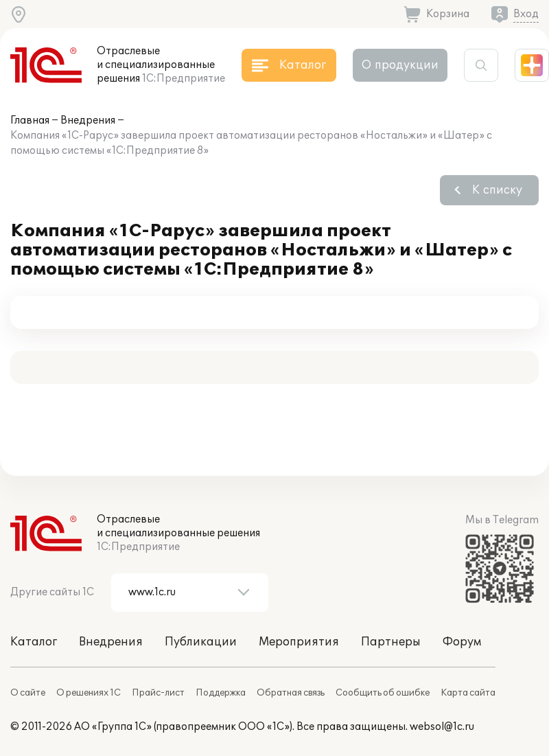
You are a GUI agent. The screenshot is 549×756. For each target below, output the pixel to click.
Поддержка (221, 693)
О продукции (400, 65)
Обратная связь (291, 693)
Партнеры (391, 642)
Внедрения (88, 121)
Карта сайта (468, 693)
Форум (462, 642)
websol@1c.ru (442, 727)
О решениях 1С (89, 693)
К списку (497, 190)
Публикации (201, 642)
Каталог (34, 642)
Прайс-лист (158, 693)
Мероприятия (299, 642)
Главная (30, 121)
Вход (526, 14)
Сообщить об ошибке (383, 693)
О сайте (28, 693)
